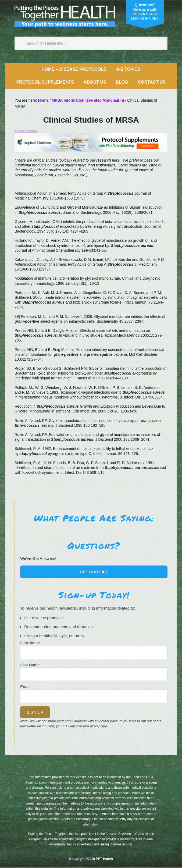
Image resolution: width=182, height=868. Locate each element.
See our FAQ (94, 572)
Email (25, 687)
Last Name (30, 665)
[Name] (94, 652)
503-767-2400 (145, 14)
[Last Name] (94, 674)
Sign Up (35, 712)
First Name (30, 643)
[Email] (94, 696)
